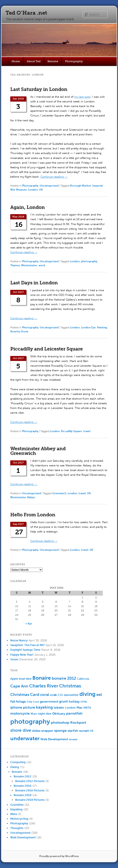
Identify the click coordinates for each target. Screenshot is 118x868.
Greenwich (59, 493)
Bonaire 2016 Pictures (30, 790)
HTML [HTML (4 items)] (84, 702)
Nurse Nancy (19, 640)
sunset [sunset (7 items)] (84, 731)
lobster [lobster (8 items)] (59, 708)
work (42, 265)
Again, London (28, 207)
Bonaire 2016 (23, 786)
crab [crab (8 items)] (54, 695)
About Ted (34, 61)
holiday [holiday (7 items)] (74, 702)
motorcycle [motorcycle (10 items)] (20, 713)
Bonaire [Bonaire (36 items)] (42, 678)
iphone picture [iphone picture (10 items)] (23, 707)
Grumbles (17, 805)
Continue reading (54, 177)
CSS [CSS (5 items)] (60, 695)
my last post (82, 97)
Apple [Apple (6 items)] (14, 679)
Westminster (29, 265)
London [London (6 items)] (70, 708)
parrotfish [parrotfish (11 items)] (74, 713)
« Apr (29, 624)
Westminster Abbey (23, 497)
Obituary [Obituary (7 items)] (59, 714)
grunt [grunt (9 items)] (63, 701)
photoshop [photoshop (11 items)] (60, 723)
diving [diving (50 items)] (87, 694)
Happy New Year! (22, 655)
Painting (102, 327)
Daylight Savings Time (25, 650)
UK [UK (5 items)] (92, 731)
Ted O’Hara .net (26, 13)
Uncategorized (49, 186)
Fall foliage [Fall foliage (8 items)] (18, 702)
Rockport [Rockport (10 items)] (78, 723)
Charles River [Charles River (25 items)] (44, 686)
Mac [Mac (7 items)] (80, 708)
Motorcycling (19, 819)
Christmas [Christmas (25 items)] (70, 686)
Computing (18, 762)
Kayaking (16, 809)
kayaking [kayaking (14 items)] (44, 707)
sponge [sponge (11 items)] (60, 731)
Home (16, 61)
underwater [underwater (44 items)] (25, 738)
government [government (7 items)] (49, 702)
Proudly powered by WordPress (59, 856)
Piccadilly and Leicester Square (47, 349)
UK (41, 190)
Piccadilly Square (71, 431)
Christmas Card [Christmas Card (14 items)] (25, 695)
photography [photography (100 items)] (30, 722)
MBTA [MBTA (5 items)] (87, 708)
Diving (15, 767)
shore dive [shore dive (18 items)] (21, 730)
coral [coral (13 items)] (45, 695)
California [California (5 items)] (83, 679)
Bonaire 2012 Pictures (30, 781)
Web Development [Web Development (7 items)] (54, 739)
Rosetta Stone (19, 331)
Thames (15, 265)
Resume (53, 61)
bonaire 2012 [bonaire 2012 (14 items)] (64, 678)
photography (89, 261)
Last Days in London (34, 283)
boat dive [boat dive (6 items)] (25, 679)
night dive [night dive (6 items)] (45, 714)
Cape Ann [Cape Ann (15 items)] (19, 686)
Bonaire (17, 772)
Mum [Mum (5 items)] (34, 714)
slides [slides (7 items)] (36, 731)
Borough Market (81, 186)
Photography (74, 61)
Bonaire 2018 (23, 795)
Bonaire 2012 (23, 776)
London (33, 190)
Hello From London (33, 515)
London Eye (88, 327)
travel (87, 431)
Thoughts (17, 828)
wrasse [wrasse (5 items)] (73, 739)
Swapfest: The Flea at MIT (28, 645)
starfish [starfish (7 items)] (73, 731)
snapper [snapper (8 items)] (47, 731)
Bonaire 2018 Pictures (30, 800)
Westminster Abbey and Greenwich (38, 451)
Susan (14, 659)
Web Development (23, 837)
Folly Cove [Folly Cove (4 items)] (33, 702)
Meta (14, 814)
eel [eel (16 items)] (99, 695)
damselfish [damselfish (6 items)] (71, 695)
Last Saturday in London (39, 89)
